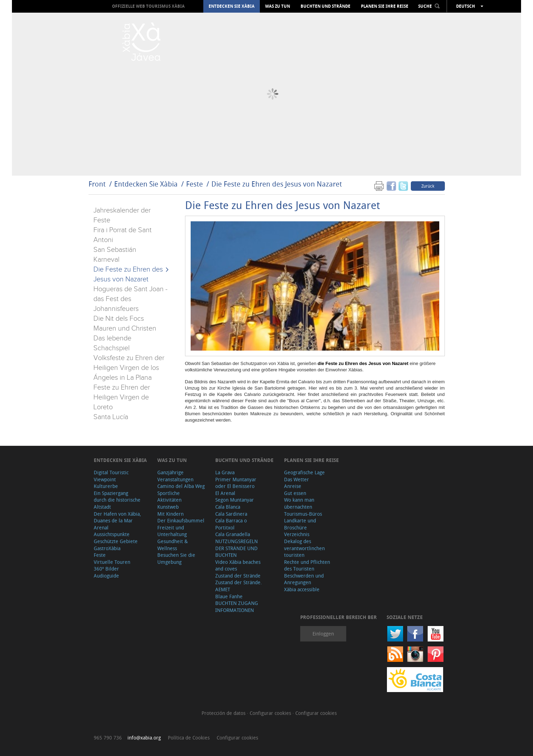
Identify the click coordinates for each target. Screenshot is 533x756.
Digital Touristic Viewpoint (111, 476)
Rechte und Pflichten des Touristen (307, 565)
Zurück (428, 186)
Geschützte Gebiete (116, 541)
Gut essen (295, 493)
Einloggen (323, 634)
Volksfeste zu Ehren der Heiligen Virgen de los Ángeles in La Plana (129, 368)
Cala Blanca (228, 507)
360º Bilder (106, 569)
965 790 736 (108, 738)
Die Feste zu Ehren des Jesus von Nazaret (277, 184)
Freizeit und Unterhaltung (172, 531)
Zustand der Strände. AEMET (239, 586)
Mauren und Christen (125, 328)
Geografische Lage (304, 472)
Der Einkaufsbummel (181, 520)
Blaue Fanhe (229, 596)
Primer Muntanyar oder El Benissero (236, 483)
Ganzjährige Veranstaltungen (175, 476)
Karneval (106, 260)
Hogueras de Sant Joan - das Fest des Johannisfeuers (130, 299)
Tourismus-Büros (303, 514)
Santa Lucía (111, 417)
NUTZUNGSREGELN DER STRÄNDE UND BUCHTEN (236, 548)
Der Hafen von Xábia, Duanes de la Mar (117, 517)
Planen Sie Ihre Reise (385, 6)
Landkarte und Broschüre (300, 524)
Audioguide (106, 576)
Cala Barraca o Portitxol (231, 524)
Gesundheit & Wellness (173, 545)
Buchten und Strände (325, 6)
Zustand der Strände (238, 576)
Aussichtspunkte (112, 534)
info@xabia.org (144, 738)
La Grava (225, 472)
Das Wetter (297, 479)
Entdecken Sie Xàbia (232, 6)
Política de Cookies (189, 738)
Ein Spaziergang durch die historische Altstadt (117, 500)
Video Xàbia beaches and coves (238, 565)
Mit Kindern (170, 514)
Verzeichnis (297, 534)
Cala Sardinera (231, 514)
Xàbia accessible (302, 589)
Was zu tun (278, 6)
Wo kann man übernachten (299, 503)
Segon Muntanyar (235, 500)
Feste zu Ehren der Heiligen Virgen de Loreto (122, 397)
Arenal (101, 527)
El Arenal (225, 493)
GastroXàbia (107, 548)
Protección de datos (224, 713)
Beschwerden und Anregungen (304, 579)
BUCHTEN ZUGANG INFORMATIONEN (237, 607)
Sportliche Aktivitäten (169, 497)
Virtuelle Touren (112, 562)
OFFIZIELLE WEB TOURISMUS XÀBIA (148, 6)
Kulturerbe (106, 486)
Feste (195, 184)
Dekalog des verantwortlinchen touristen (304, 548)
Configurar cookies (271, 713)
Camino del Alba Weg (181, 486)
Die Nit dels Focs (119, 319)
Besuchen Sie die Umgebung (176, 558)
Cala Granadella (233, 534)
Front (97, 184)
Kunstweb (168, 507)
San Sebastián (115, 250)
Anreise (293, 486)
